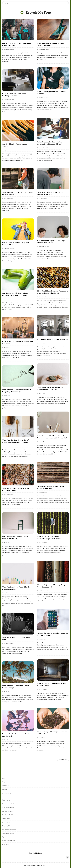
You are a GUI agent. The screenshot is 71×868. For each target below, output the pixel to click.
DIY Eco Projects (43, 198)
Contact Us (6, 786)
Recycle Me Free (38, 12)
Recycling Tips (7, 150)
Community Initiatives (9, 49)
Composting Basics (8, 198)
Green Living (7, 347)
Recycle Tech (7, 395)
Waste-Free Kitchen (9, 100)
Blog (4, 782)
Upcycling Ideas (43, 492)
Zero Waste (42, 343)
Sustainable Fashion (44, 97)
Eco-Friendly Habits (44, 49)
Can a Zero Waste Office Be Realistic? (53, 339)
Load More (63, 760)
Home (4, 778)
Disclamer (5, 789)
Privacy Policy (6, 793)
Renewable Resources (44, 442)
